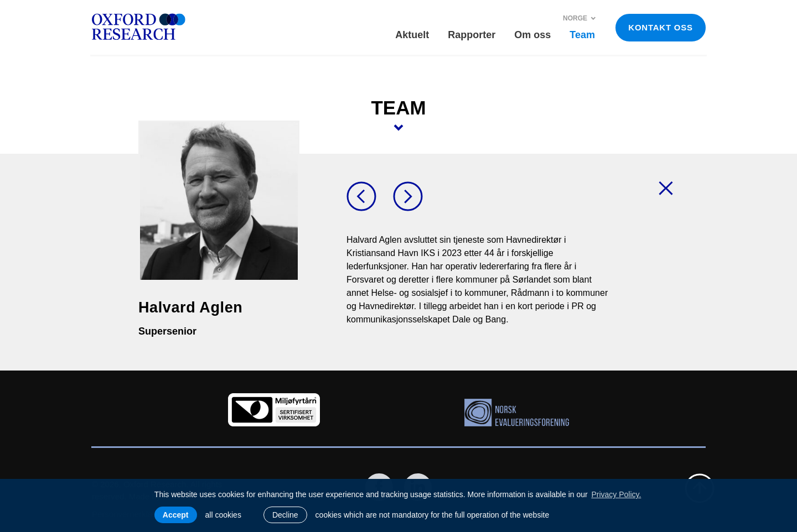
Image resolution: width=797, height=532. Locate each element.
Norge (579, 18)
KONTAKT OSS (660, 27)
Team (582, 35)
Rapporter (472, 35)
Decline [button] (285, 515)
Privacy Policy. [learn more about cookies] (616, 494)
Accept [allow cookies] (176, 515)
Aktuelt (412, 35)
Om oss (532, 35)
